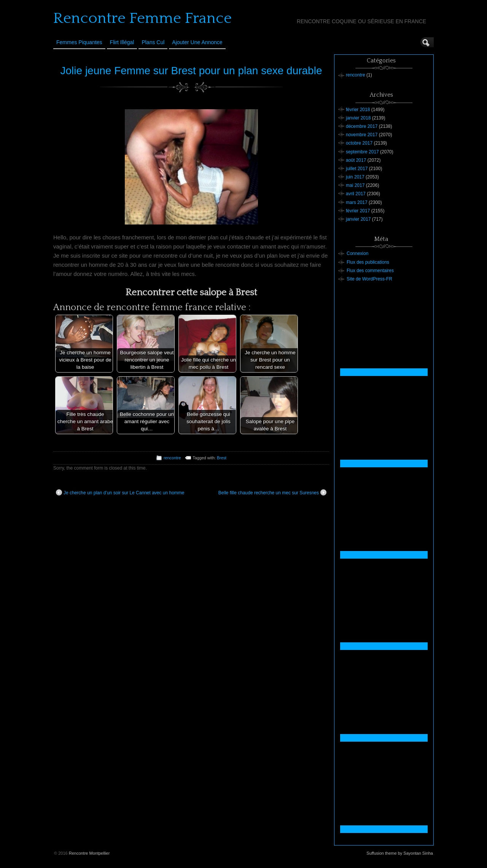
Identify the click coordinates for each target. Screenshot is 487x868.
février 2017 (358, 211)
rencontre (172, 458)
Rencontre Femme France (142, 18)
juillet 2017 (357, 169)
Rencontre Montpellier (89, 853)
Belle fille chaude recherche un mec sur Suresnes (272, 492)
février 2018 (358, 110)
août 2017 (356, 160)
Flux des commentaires (370, 271)
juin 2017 (355, 177)
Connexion (357, 253)
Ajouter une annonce (197, 42)
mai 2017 (355, 185)
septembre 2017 (362, 152)
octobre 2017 (359, 143)
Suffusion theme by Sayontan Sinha (400, 853)
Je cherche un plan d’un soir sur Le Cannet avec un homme (120, 492)
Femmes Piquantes (79, 42)
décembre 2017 (362, 126)
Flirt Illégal (122, 42)
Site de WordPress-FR (369, 279)
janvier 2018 (358, 118)
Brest (222, 458)
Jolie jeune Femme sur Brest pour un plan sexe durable (191, 71)
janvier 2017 (358, 219)
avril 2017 (356, 194)
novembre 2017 (362, 135)
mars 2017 (357, 202)
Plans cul (153, 42)
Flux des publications (368, 262)
